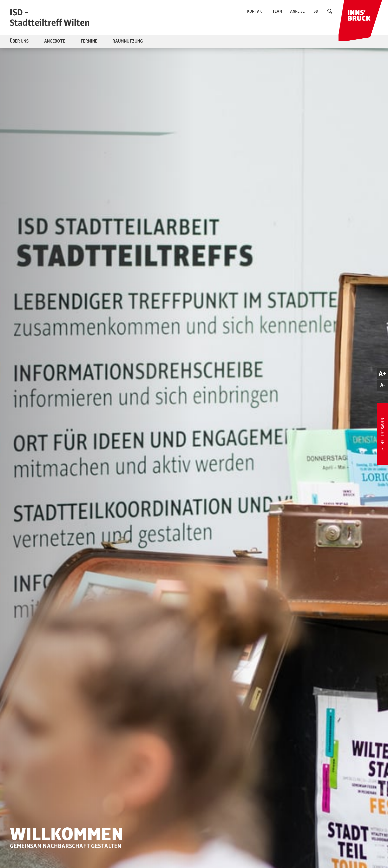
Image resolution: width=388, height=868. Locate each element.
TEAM (277, 11)
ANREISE (297, 11)
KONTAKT (256, 11)
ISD (315, 11)
